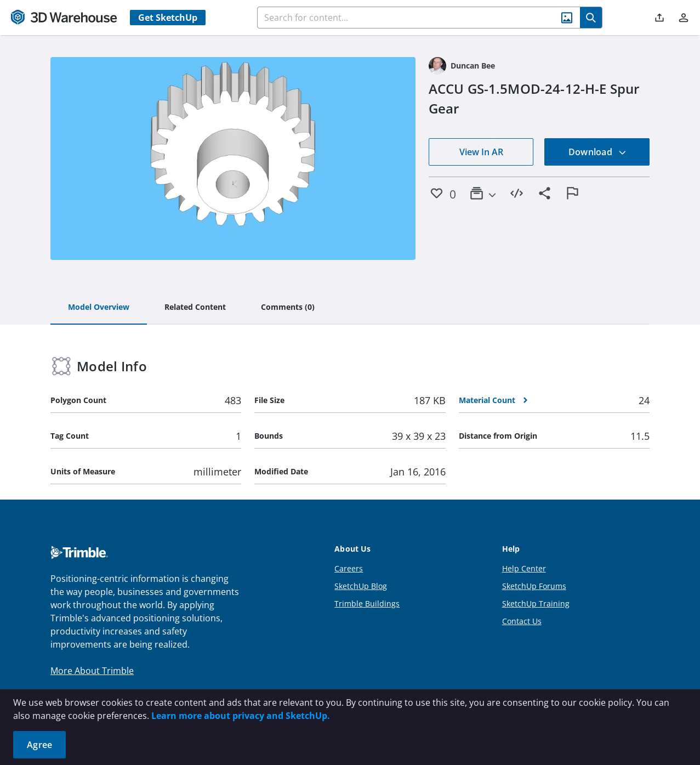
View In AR (481, 152)
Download (597, 152)
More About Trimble (92, 671)
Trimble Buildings (367, 603)
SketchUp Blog (361, 586)
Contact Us (522, 621)
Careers (349, 568)
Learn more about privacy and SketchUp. (241, 716)
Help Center (524, 568)
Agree (39, 745)
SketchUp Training (536, 603)
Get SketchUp (168, 18)
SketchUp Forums (534, 586)
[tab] (99, 308)
